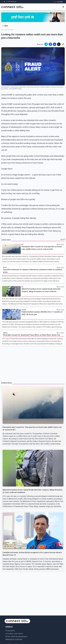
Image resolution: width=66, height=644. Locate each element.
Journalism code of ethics (14, 634)
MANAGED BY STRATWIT (14, 640)
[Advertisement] (33, 363)
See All (63, 239)
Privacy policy (10, 631)
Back (5, 26)
